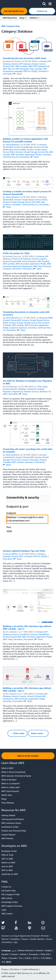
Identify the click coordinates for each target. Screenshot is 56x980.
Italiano (23, 954)
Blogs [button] (23, 18)
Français (14, 954)
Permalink (7, 74)
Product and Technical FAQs (14, 831)
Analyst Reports (8, 834)
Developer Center (9, 851)
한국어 (36, 958)
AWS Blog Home (10, 18)
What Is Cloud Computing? (13, 772)
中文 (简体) (46, 958)
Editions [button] (34, 18)
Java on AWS (7, 866)
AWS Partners (7, 838)
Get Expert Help (8, 891)
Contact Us (6, 887)
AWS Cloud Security (10, 791)
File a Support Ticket (11, 894)
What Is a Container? (11, 783)
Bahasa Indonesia (26, 950)
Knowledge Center (10, 902)
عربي (14, 950)
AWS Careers (7, 914)
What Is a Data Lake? (11, 787)
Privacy (5, 969)
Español (5, 954)
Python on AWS (8, 862)
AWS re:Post (7, 898)
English (49, 950)
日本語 (27, 958)
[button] (44, 3)
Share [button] (18, 74)
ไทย (20, 958)
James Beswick (12, 145)
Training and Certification (13, 819)
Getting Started (8, 815)
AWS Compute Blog (11, 26)
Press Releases (8, 803)
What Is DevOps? (9, 780)
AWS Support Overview (12, 906)
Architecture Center (10, 827)
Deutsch (40, 950)
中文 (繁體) (6, 962)
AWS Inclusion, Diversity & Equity (16, 776)
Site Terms (15, 969)
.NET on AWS (7, 859)
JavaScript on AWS (10, 874)
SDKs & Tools (7, 855)
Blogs (4, 799)
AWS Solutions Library (11, 823)
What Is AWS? (8, 768)
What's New (7, 795)
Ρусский (13, 958)
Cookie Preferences (30, 969)
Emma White (11, 554)
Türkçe (4, 958)
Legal (4, 910)
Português (33, 954)
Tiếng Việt (45, 954)
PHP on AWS (7, 870)
